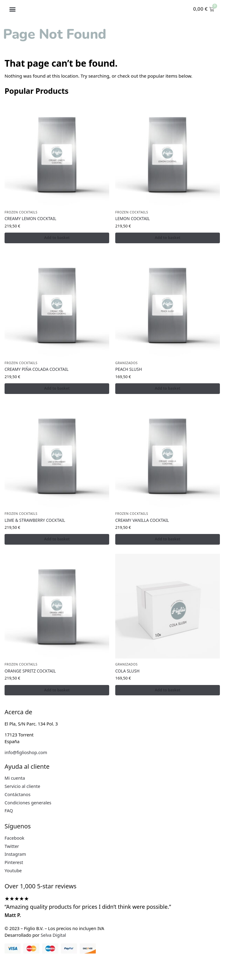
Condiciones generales (28, 803)
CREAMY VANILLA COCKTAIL (142, 521)
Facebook (14, 839)
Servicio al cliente (22, 787)
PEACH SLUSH (129, 370)
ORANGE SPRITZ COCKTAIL (30, 672)
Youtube (13, 871)
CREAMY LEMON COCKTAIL (30, 219)
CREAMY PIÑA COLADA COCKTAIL (36, 370)
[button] (12, 9)
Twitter (12, 847)
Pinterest (14, 863)
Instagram (15, 855)
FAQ (9, 812)
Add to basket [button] (57, 238)
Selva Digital (53, 936)
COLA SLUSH (127, 672)
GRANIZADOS (127, 363)
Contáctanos (17, 795)
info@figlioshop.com (26, 753)
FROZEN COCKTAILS (21, 212)
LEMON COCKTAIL (133, 219)
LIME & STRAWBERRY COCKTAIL (35, 521)
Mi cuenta (15, 779)
